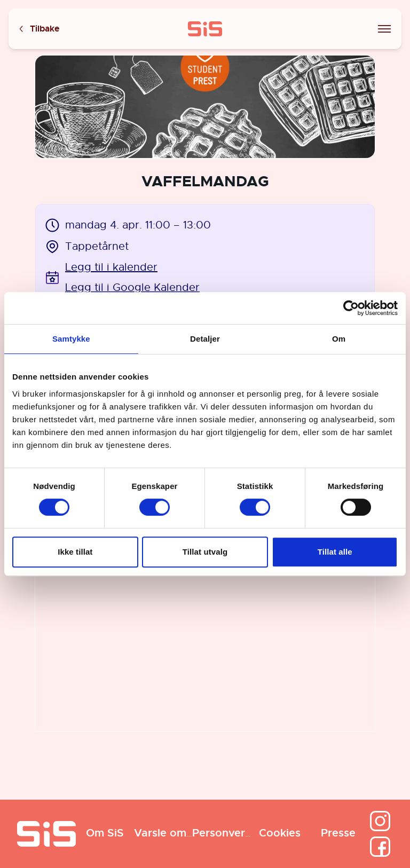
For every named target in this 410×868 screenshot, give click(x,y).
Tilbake (38, 29)
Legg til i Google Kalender (132, 287)
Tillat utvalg (205, 552)
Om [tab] (339, 339)
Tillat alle (335, 552)
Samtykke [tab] (71, 339)
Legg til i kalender (111, 267)
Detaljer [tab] (205, 339)
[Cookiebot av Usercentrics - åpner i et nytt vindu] (351, 308)
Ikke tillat (75, 552)
